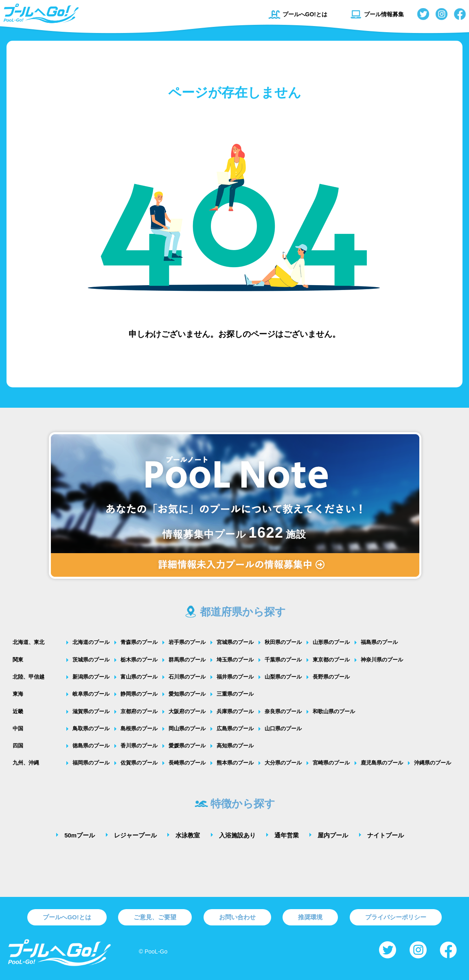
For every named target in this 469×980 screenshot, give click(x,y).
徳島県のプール (91, 746)
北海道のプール (91, 642)
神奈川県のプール (382, 660)
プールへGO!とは (298, 14)
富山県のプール (139, 677)
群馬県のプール (187, 660)
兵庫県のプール (235, 711)
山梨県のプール (283, 677)
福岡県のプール (91, 763)
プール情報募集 (377, 14)
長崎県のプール (187, 763)
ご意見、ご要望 (155, 917)
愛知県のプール (187, 694)
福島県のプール (379, 642)
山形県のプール (331, 642)
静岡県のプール (139, 694)
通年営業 (287, 835)
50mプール (80, 835)
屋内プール (333, 835)
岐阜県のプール (91, 694)
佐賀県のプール (139, 763)
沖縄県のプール (433, 763)
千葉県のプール (283, 660)
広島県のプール (235, 728)
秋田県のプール (283, 642)
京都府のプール (139, 711)
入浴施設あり (237, 835)
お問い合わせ (237, 917)
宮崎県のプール (331, 763)
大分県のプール (283, 763)
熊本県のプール (235, 763)
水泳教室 (188, 835)
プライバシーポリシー (396, 917)
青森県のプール (139, 642)
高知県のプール (235, 746)
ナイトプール (386, 835)
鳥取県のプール (91, 728)
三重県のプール (235, 694)
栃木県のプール (139, 660)
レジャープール (135, 835)
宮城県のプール (235, 642)
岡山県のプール (187, 728)
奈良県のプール (283, 711)
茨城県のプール (91, 660)
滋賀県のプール (91, 711)
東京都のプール (331, 660)
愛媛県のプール (187, 746)
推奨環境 (310, 917)
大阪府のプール (187, 711)
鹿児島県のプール (382, 763)
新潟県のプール (91, 677)
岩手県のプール (187, 642)
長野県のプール (331, 677)
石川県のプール (187, 677)
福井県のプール (235, 677)
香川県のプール (139, 746)
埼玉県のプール (235, 660)
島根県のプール (139, 728)
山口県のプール (283, 728)
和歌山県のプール (334, 711)
